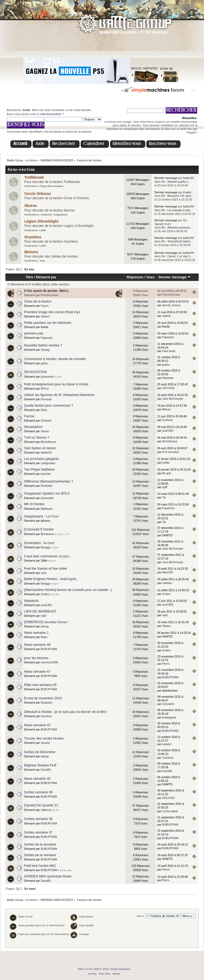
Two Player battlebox (40, 469)
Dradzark (46, 703)
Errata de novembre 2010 (43, 698)
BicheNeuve (48, 442)
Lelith (43, 230)
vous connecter (54, 110)
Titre (29, 277)
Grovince (46, 716)
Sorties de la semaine (40, 844)
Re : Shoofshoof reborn (176, 241)
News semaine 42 (37, 725)
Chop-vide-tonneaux (52, 186)
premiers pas (34, 333)
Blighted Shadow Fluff (40, 765)
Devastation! (33, 427)
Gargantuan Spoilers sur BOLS (47, 493)
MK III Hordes (34, 504)
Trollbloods (34, 177)
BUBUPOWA (49, 649)
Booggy (45, 547)
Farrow (29, 416)
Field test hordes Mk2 (40, 866)
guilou (44, 363)
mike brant (169, 351)
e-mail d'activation (49, 114)
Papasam (47, 338)
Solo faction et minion (40, 448)
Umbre (45, 594)
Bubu (44, 637)
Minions (31, 252)
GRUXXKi (168, 388)
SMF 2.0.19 (85, 969)
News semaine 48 (37, 645)
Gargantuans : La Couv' (42, 516)
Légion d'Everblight (41, 221)
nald (43, 616)
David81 (46, 770)
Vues (150, 277)
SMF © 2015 (101, 969)
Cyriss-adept (170, 811)
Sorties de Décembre (40, 752)
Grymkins (33, 237)
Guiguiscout (60, 215)
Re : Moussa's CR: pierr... (178, 196)
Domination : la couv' (39, 543)
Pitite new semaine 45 (40, 685)
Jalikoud (46, 810)
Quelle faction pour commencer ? (49, 406)
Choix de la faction (38, 301)
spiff (165, 487)
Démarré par (46, 277)
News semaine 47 (37, 672)
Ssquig (45, 350)
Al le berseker (171, 452)
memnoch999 (49, 662)
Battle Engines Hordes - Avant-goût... (51, 579)
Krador (187, 192)
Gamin (45, 431)
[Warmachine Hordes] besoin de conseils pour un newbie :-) (68, 590)
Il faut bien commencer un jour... (48, 556)
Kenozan (46, 399)
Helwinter (168, 378)
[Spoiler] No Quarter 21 (41, 805)
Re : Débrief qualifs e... (176, 182)
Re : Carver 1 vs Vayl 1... (177, 256)
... (64, 534)
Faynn (44, 306)
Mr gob (166, 473)
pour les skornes (36, 658)
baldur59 (188, 178)
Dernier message (174, 277)
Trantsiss (168, 758)
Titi (164, 497)
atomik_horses (171, 305)
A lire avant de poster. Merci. (47, 291)
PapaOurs (168, 508)
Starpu (166, 626)
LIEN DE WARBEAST (40, 611)
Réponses (135, 277)
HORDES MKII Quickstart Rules (48, 876)
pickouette (47, 377)
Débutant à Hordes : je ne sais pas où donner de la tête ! (66, 712)
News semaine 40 (37, 779)
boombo (46, 474)
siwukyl (45, 743)
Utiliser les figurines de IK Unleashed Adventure (59, 395)
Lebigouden (48, 463)
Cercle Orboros (38, 194)
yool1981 (168, 431)
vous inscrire (82, 110)
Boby (44, 410)
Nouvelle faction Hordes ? (43, 345)
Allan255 (168, 572)
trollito (166, 463)
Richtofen (47, 486)
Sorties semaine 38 (38, 819)
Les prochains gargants (41, 459)
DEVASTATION (35, 372)
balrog (44, 626)
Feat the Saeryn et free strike (46, 569)
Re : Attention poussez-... (177, 227)
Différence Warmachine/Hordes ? (49, 481)
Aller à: (140, 916)
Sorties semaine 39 (38, 792)
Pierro (166, 664)
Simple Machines (120, 969)
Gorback (46, 420)
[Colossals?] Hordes (39, 529)
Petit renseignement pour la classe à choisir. (57, 384)
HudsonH (46, 215)
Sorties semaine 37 (38, 832)
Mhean (166, 409)
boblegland (169, 717)
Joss (42, 261)
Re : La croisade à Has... (177, 210)
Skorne (31, 206)
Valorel (45, 316)
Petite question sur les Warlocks (48, 323)
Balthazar (47, 509)
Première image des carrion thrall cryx (52, 312)
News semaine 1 (36, 633)
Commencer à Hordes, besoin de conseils (55, 359)
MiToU (45, 389)
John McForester (173, 399)
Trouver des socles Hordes (44, 738)
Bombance (47, 534)
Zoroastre (168, 704)
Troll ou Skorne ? (37, 438)
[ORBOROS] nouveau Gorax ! (46, 622)
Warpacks (31, 601)
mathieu (167, 583)
